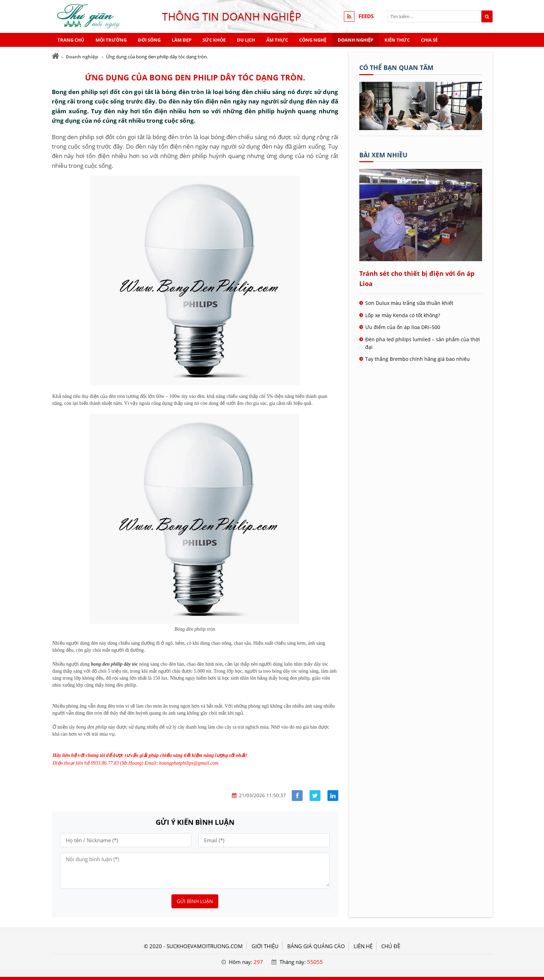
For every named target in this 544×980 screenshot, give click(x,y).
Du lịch (246, 40)
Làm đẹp (182, 40)
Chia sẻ (429, 40)
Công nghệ (313, 40)
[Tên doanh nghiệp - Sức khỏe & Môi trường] (421, 128)
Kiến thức (397, 40)
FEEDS (366, 16)
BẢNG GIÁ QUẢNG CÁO (316, 946)
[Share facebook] (297, 796)
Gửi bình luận (195, 901)
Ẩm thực (277, 40)
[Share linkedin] (333, 796)
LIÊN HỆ (363, 946)
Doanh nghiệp (355, 40)
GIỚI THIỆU (265, 946)
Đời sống (149, 40)
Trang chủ (71, 40)
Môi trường (111, 40)
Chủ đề (391, 946)
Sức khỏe (214, 40)
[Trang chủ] (55, 56)
